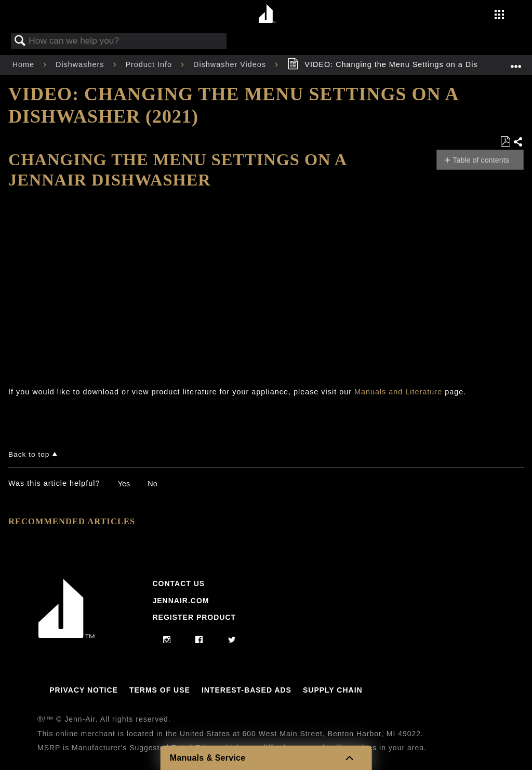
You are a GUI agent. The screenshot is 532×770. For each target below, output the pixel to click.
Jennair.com (181, 601)
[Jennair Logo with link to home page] (66, 635)
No (152, 484)
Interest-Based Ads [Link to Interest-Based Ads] (247, 690)
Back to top (29, 454)
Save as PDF (505, 142)
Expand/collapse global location (516, 62)
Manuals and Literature (398, 392)
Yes (124, 484)
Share (518, 142)
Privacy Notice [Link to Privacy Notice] (84, 690)
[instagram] (167, 640)
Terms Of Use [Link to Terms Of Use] (160, 690)
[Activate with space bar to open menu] (499, 16)
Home (25, 64)
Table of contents (481, 160)
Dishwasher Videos (231, 64)
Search (20, 41)
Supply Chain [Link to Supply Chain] (333, 690)
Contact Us (178, 583)
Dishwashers (81, 64)
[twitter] (232, 640)
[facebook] (199, 640)
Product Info (150, 64)
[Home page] (267, 14)
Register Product (194, 617)
